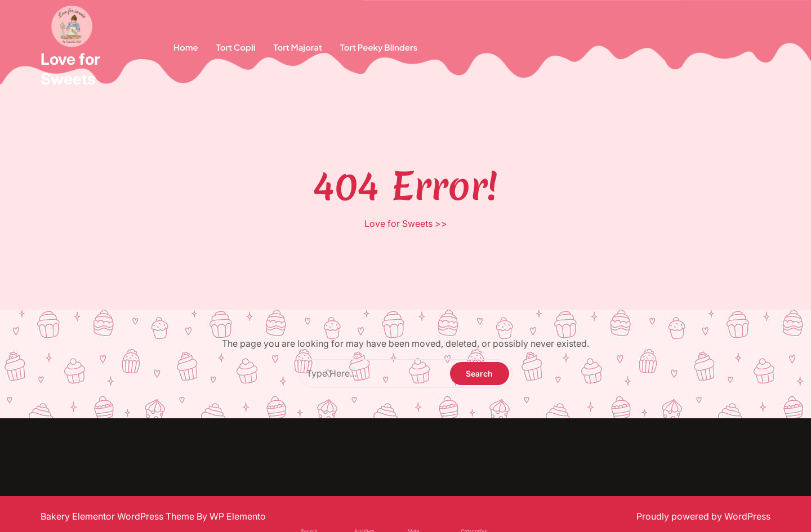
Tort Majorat (298, 47)
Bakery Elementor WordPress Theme (119, 516)
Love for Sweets (70, 69)
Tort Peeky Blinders (379, 47)
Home (186, 47)
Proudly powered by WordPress (703, 516)
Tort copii (236, 47)
